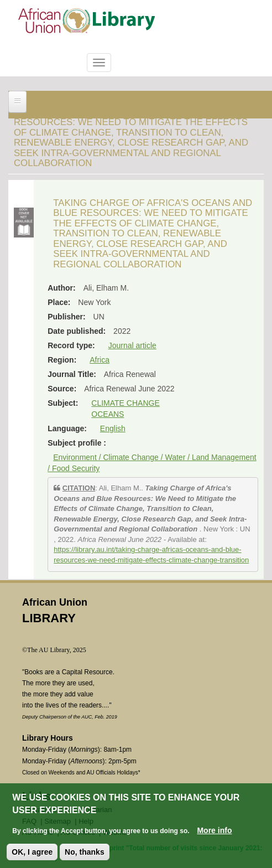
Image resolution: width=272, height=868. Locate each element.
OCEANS (108, 414)
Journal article (132, 345)
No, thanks (85, 852)
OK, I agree (32, 852)
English (113, 428)
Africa (100, 360)
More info (214, 830)
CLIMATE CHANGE (125, 403)
